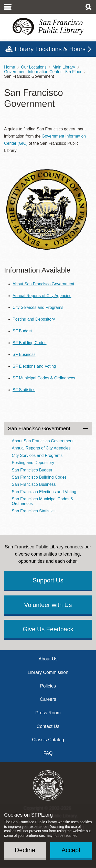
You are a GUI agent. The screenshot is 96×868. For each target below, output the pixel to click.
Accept (71, 850)
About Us (48, 659)
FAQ (48, 753)
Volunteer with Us (48, 605)
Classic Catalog (48, 740)
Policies (48, 686)
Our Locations (34, 67)
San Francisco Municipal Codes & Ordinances (42, 501)
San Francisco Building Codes (39, 477)
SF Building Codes (30, 343)
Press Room (48, 713)
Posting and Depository (34, 319)
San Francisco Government (39, 429)
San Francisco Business (34, 484)
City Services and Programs (38, 307)
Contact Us (48, 726)
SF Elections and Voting (34, 366)
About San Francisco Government (43, 284)
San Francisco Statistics (34, 511)
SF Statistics (24, 390)
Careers (48, 699)
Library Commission (48, 672)
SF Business (24, 354)
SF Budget (22, 331)
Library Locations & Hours (50, 49)
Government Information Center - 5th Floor (43, 72)
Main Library (64, 67)
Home (10, 67)
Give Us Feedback (48, 629)
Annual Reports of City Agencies (42, 296)
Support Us (48, 580)
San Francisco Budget (32, 470)
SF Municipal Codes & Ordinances (44, 378)
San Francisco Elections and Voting (44, 492)
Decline (25, 850)
